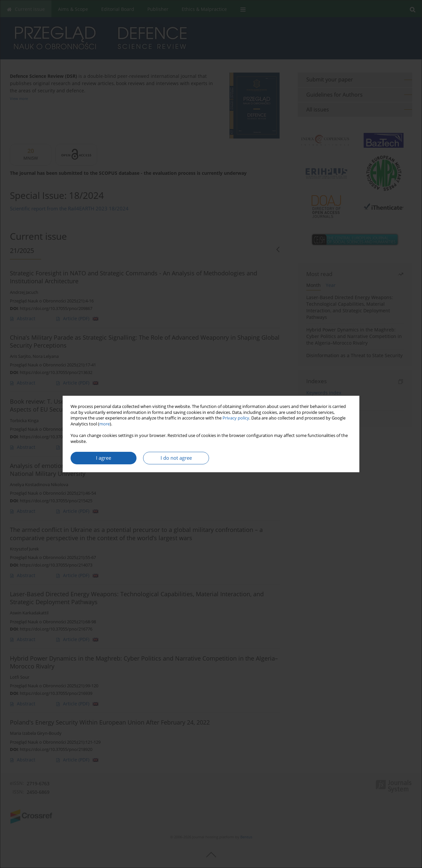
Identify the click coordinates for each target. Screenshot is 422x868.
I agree (104, 458)
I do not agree (176, 458)
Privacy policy (236, 418)
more (105, 424)
